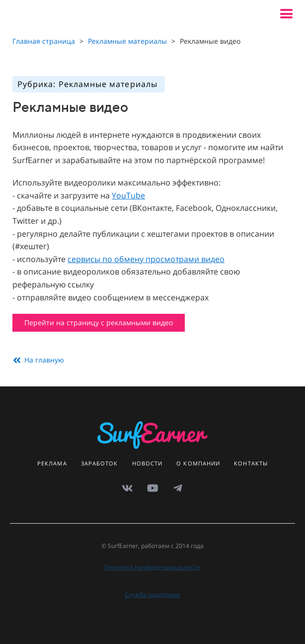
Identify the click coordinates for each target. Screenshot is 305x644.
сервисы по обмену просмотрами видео (146, 259)
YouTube (128, 195)
